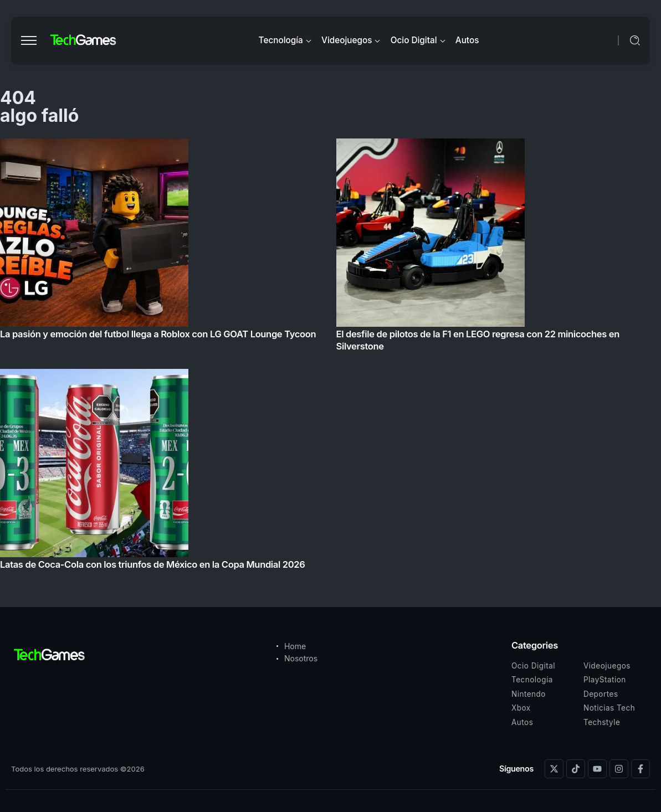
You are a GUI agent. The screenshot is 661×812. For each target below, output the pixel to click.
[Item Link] (330, 358)
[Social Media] (554, 769)
